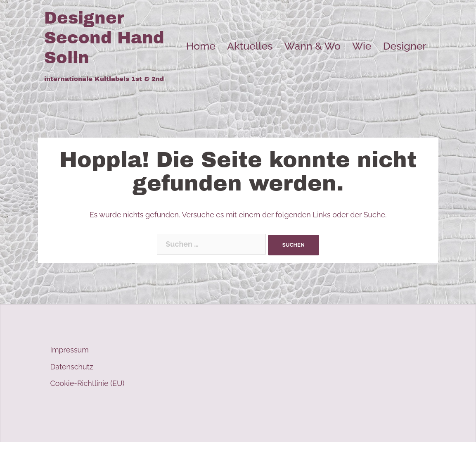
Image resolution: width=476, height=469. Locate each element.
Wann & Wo (312, 46)
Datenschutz (72, 367)
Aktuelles (250, 46)
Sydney (199, 456)
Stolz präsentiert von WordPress (99, 456)
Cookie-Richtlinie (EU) (88, 383)
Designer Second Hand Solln (104, 38)
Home (201, 46)
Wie (362, 46)
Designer (405, 46)
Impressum (70, 350)
